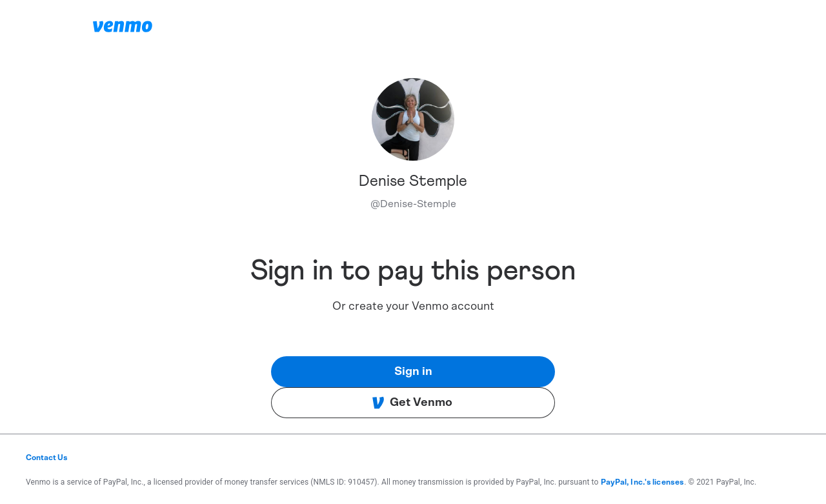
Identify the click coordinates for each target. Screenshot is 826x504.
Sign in (413, 372)
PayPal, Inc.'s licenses (643, 482)
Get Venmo (412, 403)
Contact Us (47, 458)
